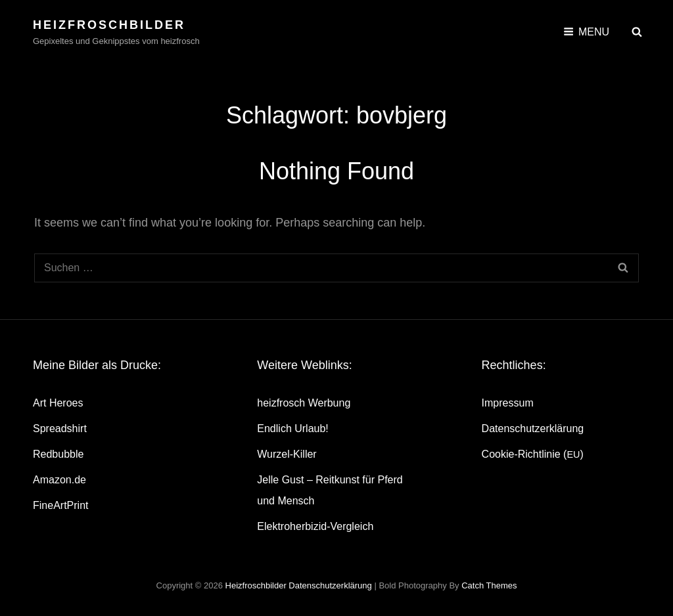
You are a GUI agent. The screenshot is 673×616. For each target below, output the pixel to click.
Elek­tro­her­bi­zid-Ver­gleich (315, 526)
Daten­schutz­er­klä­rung (533, 429)
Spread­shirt (60, 429)
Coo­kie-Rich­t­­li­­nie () (533, 454)
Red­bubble (58, 454)
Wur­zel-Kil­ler (287, 454)
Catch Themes (489, 585)
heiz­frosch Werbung (304, 403)
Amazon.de (59, 480)
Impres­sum (508, 403)
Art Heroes (58, 403)
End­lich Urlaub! (293, 429)
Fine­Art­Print (60, 505)
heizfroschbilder (109, 25)
